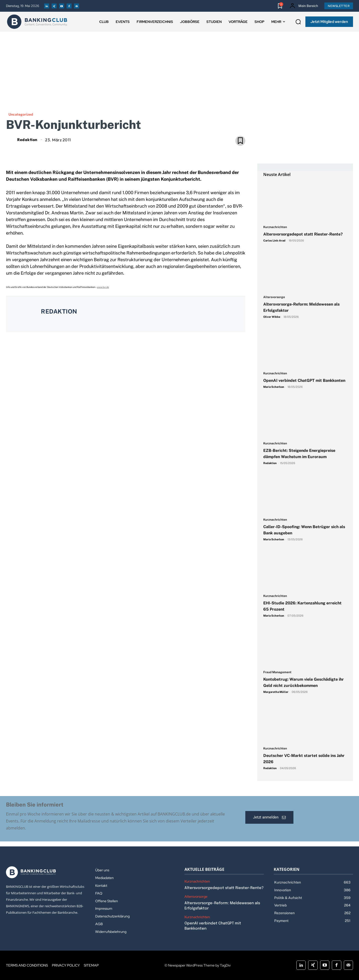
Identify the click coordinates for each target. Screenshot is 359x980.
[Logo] (37, 22)
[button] (298, 22)
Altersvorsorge (274, 297)
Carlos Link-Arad (274, 241)
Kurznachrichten (275, 227)
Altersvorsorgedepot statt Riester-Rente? (303, 234)
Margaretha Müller (276, 692)
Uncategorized (21, 114)
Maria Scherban (274, 387)
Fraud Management (277, 672)
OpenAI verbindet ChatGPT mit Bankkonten (304, 380)
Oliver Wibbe (272, 317)
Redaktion (27, 140)
